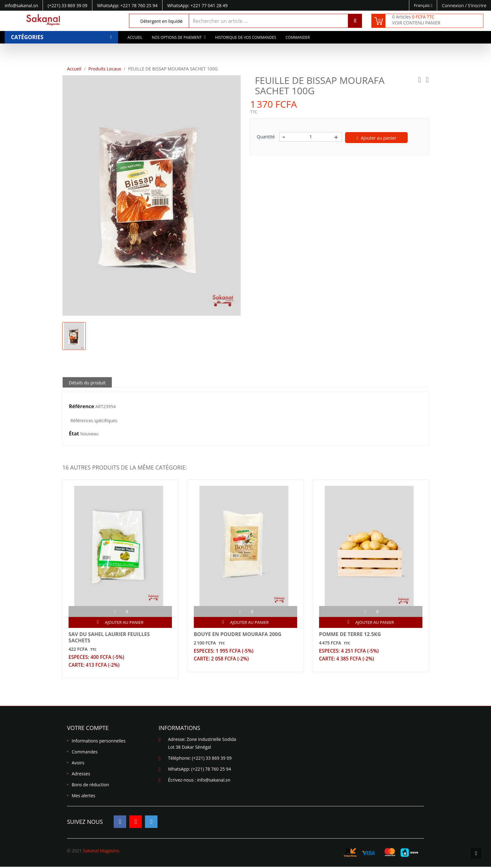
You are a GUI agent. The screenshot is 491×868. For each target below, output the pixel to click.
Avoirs (78, 764)
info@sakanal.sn (214, 781)
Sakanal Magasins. (102, 852)
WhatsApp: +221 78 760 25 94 (127, 5)
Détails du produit (87, 383)
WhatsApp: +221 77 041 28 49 (197, 5)
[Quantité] (311, 137)
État (74, 434)
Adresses (81, 775)
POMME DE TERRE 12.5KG (350, 634)
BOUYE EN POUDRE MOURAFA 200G (238, 634)
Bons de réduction (90, 786)
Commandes (85, 753)
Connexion (453, 5)
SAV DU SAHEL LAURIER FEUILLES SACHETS (109, 638)
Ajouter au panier (377, 138)
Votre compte (88, 729)
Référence (82, 407)
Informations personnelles (99, 742)
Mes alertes (83, 797)
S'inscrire (477, 5)
